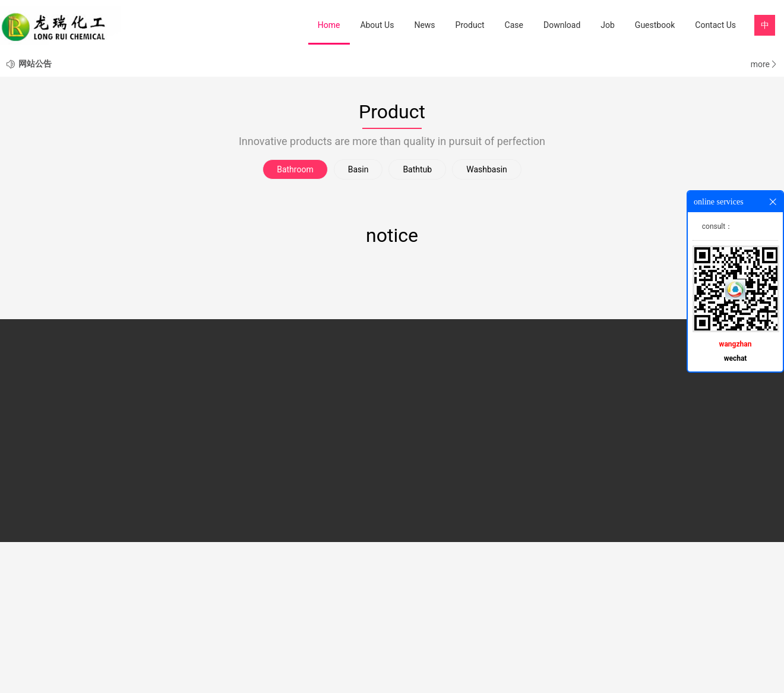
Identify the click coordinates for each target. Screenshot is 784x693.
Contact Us (715, 25)
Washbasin (487, 320)
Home (329, 25)
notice (392, 386)
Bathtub (417, 320)
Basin (358, 320)
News (424, 25)
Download (562, 25)
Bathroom (295, 320)
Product (470, 25)
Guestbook (655, 25)
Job (608, 25)
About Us (377, 25)
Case (514, 25)
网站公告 (35, 215)
